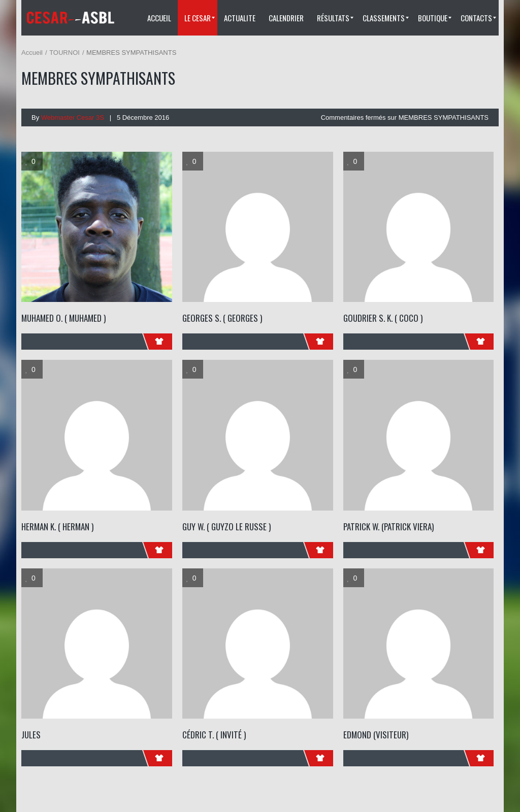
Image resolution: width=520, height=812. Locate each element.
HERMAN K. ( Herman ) (57, 527)
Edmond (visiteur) (376, 735)
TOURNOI (64, 53)
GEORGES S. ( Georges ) (222, 318)
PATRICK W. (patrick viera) (388, 527)
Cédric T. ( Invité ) (214, 735)
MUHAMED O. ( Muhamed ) (63, 318)
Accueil (32, 53)
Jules (31, 735)
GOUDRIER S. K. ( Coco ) (383, 318)
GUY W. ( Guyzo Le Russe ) (226, 527)
